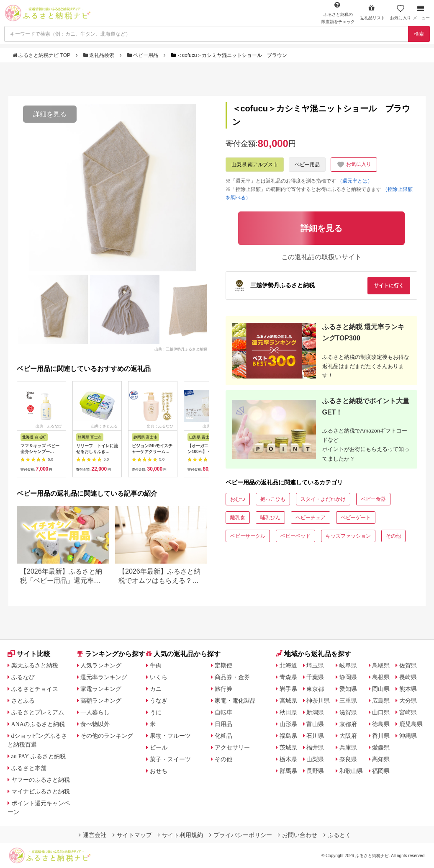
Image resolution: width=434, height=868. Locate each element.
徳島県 (381, 724)
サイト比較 (29, 654)
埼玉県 (315, 665)
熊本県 (408, 689)
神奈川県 (318, 701)
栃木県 (288, 759)
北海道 (288, 665)
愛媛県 (381, 747)
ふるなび (23, 677)
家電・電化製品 (235, 701)
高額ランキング (101, 701)
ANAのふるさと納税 (38, 724)
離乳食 (238, 518)
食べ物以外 (95, 724)
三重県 (348, 701)
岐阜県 (348, 665)
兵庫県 (348, 747)
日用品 (223, 724)
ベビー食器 (373, 499)
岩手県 (288, 689)
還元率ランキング (104, 677)
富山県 (315, 724)
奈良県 (348, 759)
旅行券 (223, 689)
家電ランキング (101, 689)
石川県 (315, 736)
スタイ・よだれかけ (323, 499)
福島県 (288, 736)
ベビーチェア (311, 518)
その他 (393, 536)
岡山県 (381, 689)
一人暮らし (95, 712)
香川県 (381, 736)
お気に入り (401, 12)
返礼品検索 (100, 55)
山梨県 (315, 759)
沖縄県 (408, 736)
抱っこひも (273, 499)
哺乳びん (270, 518)
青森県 (288, 677)
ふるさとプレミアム (38, 712)
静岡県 (348, 677)
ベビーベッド (295, 536)
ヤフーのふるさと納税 (41, 780)
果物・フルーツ (170, 736)
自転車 (223, 712)
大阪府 (348, 736)
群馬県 (288, 771)
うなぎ (159, 701)
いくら (159, 677)
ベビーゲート (356, 518)
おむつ (238, 499)
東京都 (315, 689)
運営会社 (92, 835)
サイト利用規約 (180, 835)
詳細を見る (50, 114)
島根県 (381, 677)
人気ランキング (101, 665)
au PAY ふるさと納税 (39, 756)
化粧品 (223, 736)
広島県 (381, 701)
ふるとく (337, 835)
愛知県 (348, 689)
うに (156, 712)
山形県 (288, 724)
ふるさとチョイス (35, 689)
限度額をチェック (338, 13)
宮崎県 (408, 712)
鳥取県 (381, 665)
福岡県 (381, 771)
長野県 (315, 771)
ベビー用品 (144, 55)
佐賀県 (408, 665)
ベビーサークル (248, 536)
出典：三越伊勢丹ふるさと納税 (181, 349)
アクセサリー (232, 747)
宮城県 (288, 701)
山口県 (381, 712)
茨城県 (288, 747)
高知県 (381, 759)
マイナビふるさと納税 (41, 791)
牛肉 (156, 665)
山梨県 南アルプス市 (255, 165)
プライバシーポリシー (241, 835)
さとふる (23, 701)
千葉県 (315, 677)
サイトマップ (132, 835)
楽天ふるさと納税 (35, 665)
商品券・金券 (232, 677)
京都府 (348, 724)
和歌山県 (351, 771)
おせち (159, 771)
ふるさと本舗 (29, 768)
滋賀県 (348, 712)
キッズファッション (348, 536)
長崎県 (408, 677)
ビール (159, 747)
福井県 (315, 747)
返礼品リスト (372, 12)
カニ (156, 689)
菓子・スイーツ (170, 759)
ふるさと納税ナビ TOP (42, 55)
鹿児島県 (411, 724)
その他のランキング (107, 736)
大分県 (408, 701)
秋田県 (288, 712)
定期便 (223, 665)
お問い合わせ (298, 835)
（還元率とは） (355, 181)
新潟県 (315, 712)
